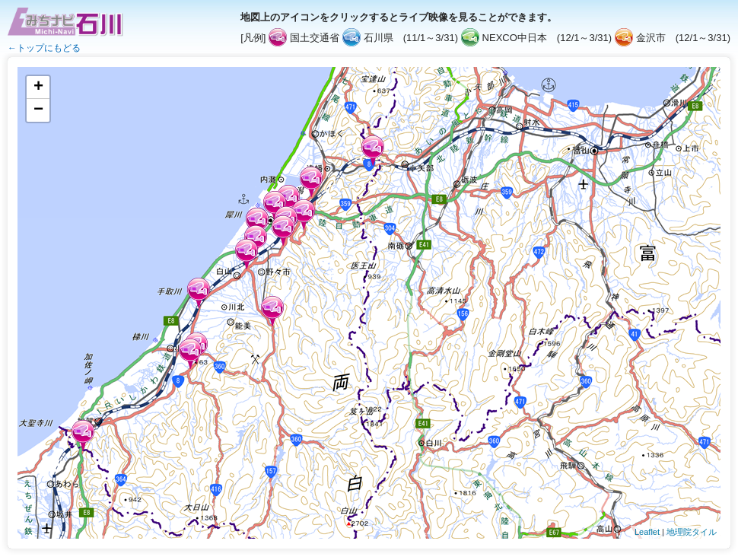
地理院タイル (692, 532)
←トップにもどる (44, 48)
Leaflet (647, 532)
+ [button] (38, 87)
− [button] (38, 110)
